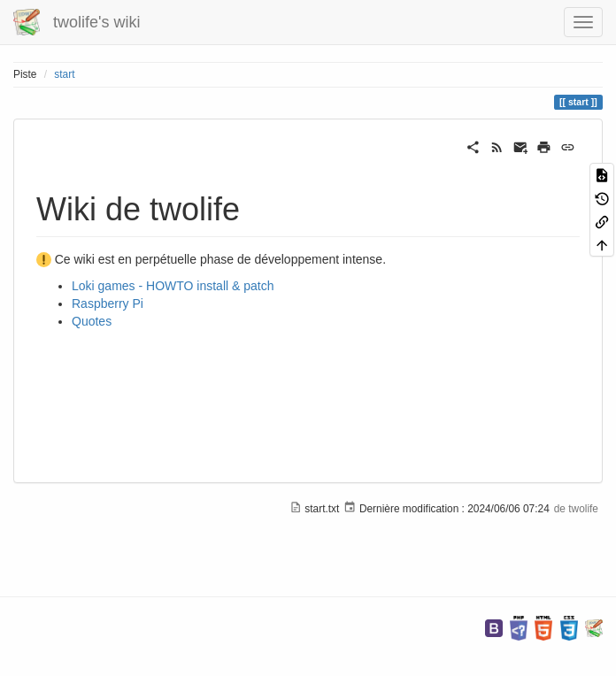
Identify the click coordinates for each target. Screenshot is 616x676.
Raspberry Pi (108, 303)
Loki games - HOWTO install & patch (173, 286)
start (64, 74)
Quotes (92, 321)
